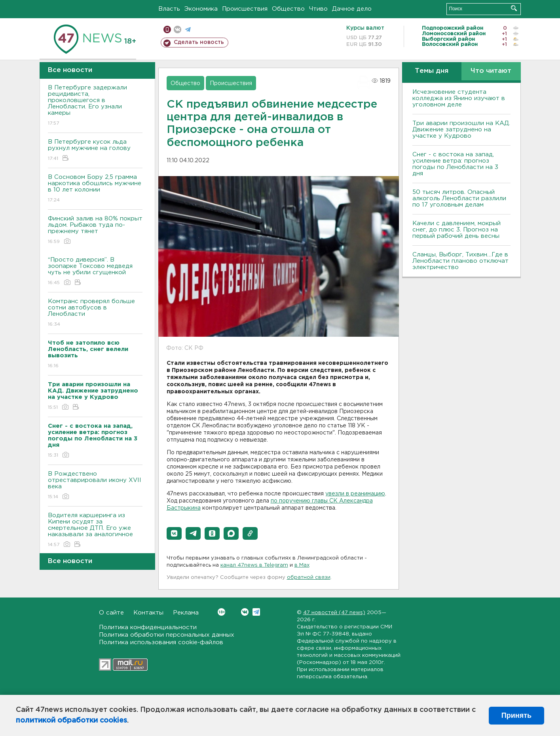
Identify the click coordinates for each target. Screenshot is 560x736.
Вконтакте (221, 612)
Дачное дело (352, 9)
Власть (169, 9)
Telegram (256, 612)
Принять (516, 715)
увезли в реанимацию (355, 494)
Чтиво (318, 9)
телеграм (188, 29)
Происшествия (245, 9)
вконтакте (177, 29)
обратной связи (309, 578)
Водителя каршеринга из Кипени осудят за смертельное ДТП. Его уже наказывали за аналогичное (95, 530)
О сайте (111, 613)
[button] (174, 533)
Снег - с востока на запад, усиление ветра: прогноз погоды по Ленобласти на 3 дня (455, 164)
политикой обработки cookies (71, 721)
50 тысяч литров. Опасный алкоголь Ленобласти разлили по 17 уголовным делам (459, 198)
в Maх (302, 565)
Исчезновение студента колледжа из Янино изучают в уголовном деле (459, 98)
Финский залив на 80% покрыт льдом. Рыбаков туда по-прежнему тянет (95, 230)
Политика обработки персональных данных (167, 635)
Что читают (491, 71)
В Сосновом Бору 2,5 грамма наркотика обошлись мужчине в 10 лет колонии (95, 189)
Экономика (201, 9)
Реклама (186, 613)
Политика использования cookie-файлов (161, 642)
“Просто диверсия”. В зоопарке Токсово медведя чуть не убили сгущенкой (95, 272)
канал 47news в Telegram (254, 565)
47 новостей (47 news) (334, 613)
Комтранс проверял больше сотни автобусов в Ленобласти (95, 313)
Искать (514, 8)
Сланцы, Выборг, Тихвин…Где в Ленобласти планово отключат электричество (460, 261)
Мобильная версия (167, 29)
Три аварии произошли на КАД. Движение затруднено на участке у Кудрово (461, 130)
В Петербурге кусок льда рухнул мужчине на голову (95, 151)
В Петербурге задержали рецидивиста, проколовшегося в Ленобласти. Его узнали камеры (95, 106)
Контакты (148, 613)
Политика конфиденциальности (148, 627)
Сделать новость (199, 42)
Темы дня (432, 71)
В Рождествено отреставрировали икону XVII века (95, 486)
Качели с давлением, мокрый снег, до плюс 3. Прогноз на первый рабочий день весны (457, 230)
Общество (288, 9)
